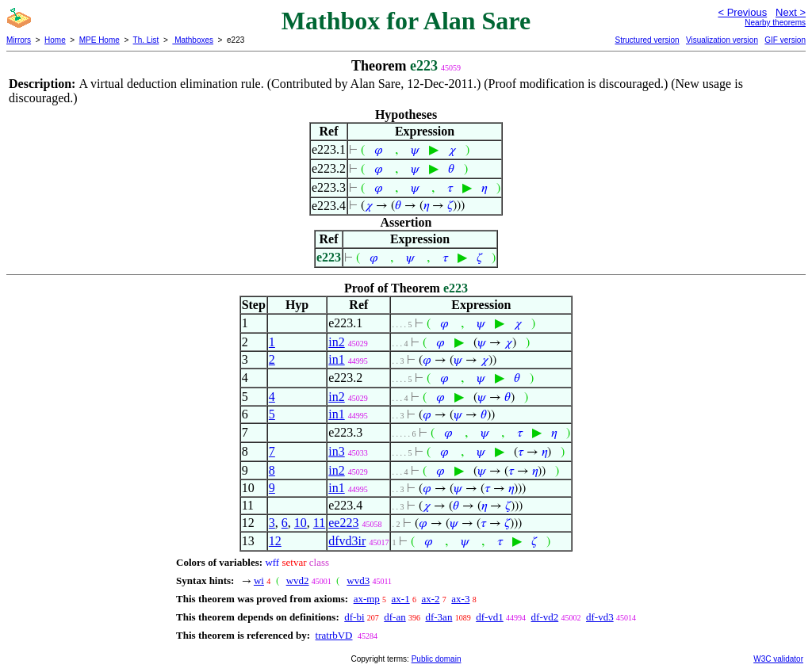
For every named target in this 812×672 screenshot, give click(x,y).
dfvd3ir (347, 541)
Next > (791, 12)
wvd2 (298, 580)
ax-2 (430, 599)
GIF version (785, 40)
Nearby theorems (775, 23)
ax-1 (401, 599)
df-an (395, 617)
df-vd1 (490, 617)
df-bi (354, 617)
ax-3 (460, 599)
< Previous (742, 12)
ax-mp (367, 599)
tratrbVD (334, 635)
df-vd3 (600, 617)
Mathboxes (193, 40)
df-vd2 (545, 617)
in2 (336, 342)
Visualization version (722, 40)
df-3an (439, 617)
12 (275, 541)
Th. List (146, 40)
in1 (336, 359)
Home (55, 40)
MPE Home (100, 40)
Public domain (437, 659)
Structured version (647, 40)
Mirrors (19, 40)
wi (259, 580)
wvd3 (358, 580)
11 (319, 523)
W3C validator (778, 659)
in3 (336, 451)
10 (301, 523)
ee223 (343, 523)
